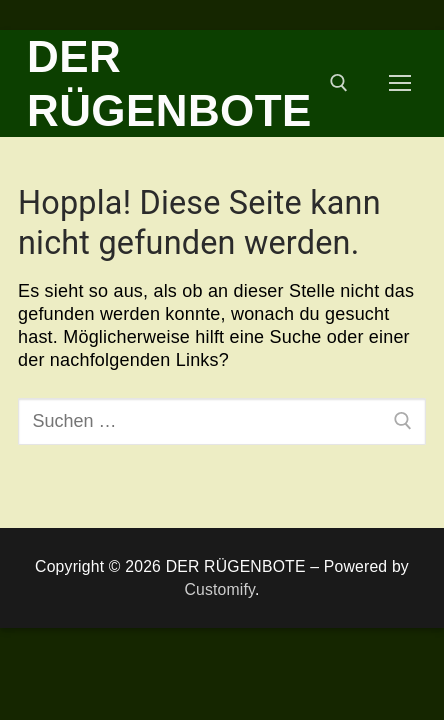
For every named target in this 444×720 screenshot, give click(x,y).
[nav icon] (400, 83)
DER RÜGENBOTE (169, 83)
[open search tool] (339, 83)
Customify (219, 589)
